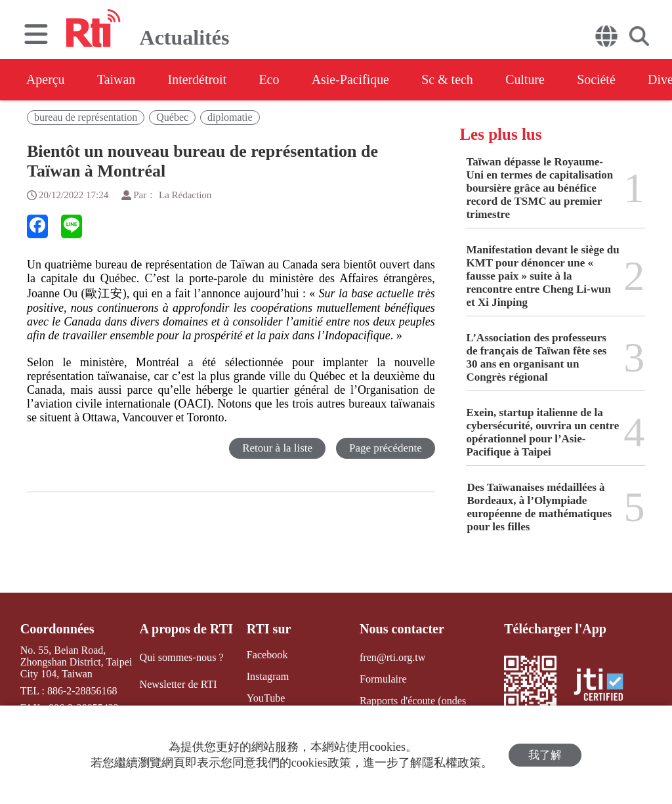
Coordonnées (57, 629)
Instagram (267, 676)
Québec (172, 117)
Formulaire (383, 679)
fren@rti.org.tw (392, 657)
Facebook (266, 655)
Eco (271, 79)
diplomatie (230, 117)
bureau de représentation (86, 117)
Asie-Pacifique (353, 79)
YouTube (265, 698)
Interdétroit (198, 79)
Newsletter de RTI (178, 684)
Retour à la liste (277, 448)
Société (601, 79)
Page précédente (386, 448)
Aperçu (46, 79)
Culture (529, 79)
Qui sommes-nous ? (181, 657)
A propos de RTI (186, 629)
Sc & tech (451, 79)
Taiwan (117, 79)
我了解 (545, 755)
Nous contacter (402, 629)
